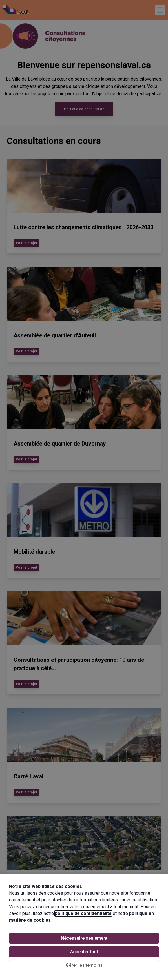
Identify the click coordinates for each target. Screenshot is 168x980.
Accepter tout (84, 952)
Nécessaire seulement (84, 938)
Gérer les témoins (84, 965)
